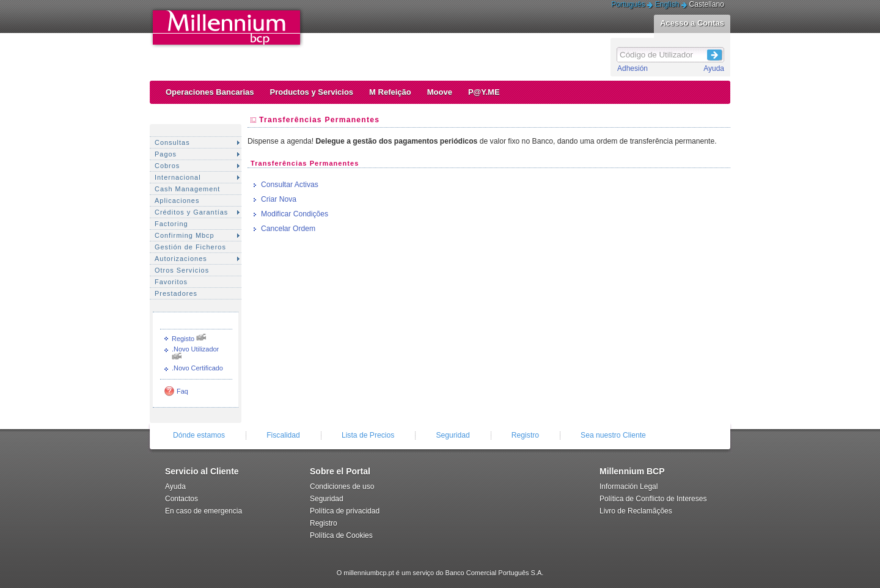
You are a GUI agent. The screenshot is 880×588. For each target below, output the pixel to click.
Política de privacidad (345, 511)
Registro (525, 435)
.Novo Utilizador (195, 349)
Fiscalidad (283, 435)
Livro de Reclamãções (636, 511)
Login (715, 53)
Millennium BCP (632, 471)
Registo (183, 339)
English (667, 4)
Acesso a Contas (692, 23)
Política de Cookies (341, 535)
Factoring (171, 224)
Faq (182, 391)
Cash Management (187, 189)
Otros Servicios (182, 270)
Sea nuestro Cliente (613, 435)
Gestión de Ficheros (190, 247)
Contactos (182, 499)
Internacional (178, 177)
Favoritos (171, 282)
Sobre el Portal (340, 471)
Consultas (172, 142)
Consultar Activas (290, 185)
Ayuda (714, 68)
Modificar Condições (295, 214)
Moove (440, 92)
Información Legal (629, 487)
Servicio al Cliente (202, 471)
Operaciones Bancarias (210, 92)
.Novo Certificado (197, 368)
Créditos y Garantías (191, 212)
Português (628, 4)
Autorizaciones (181, 259)
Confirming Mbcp (185, 235)
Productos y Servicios (312, 92)
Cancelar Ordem (288, 229)
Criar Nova (279, 199)
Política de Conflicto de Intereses (653, 499)
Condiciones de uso (342, 487)
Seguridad (453, 435)
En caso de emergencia (204, 511)
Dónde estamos (199, 435)
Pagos (166, 154)
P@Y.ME (484, 92)
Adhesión (632, 68)
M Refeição (390, 92)
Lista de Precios (368, 435)
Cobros (167, 166)
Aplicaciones (177, 200)
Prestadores (176, 293)
